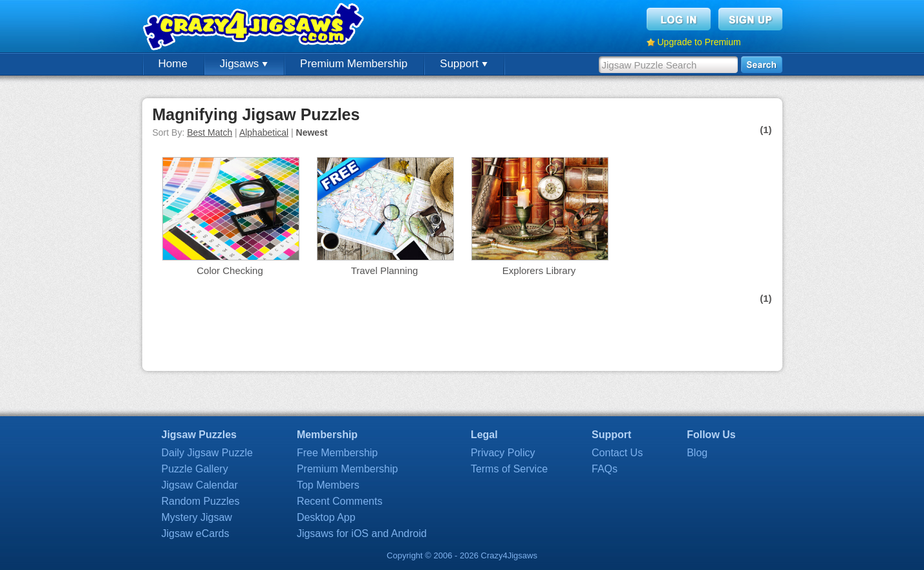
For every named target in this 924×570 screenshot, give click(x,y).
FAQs (605, 469)
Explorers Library (539, 270)
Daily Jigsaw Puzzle (207, 453)
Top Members (328, 485)
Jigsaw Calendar (200, 485)
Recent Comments (340, 501)
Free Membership (337, 453)
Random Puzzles (201, 501)
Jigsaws (244, 64)
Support (463, 64)
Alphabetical (264, 132)
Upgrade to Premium (699, 42)
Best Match (210, 132)
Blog (697, 453)
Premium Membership (354, 64)
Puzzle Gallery (195, 469)
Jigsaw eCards (196, 533)
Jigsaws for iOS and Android (362, 533)
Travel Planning (385, 270)
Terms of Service (509, 469)
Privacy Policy (503, 453)
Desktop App (326, 517)
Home (173, 64)
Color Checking (230, 270)
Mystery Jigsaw (197, 517)
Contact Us (617, 453)
